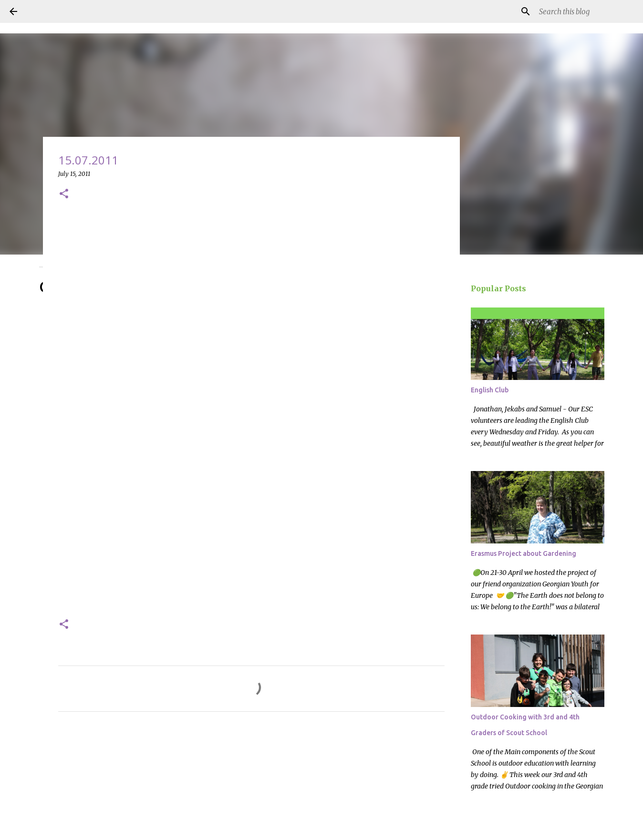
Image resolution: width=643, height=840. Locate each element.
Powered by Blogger (322, 827)
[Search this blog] (585, 11)
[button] (64, 194)
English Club (490, 390)
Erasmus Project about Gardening (524, 553)
